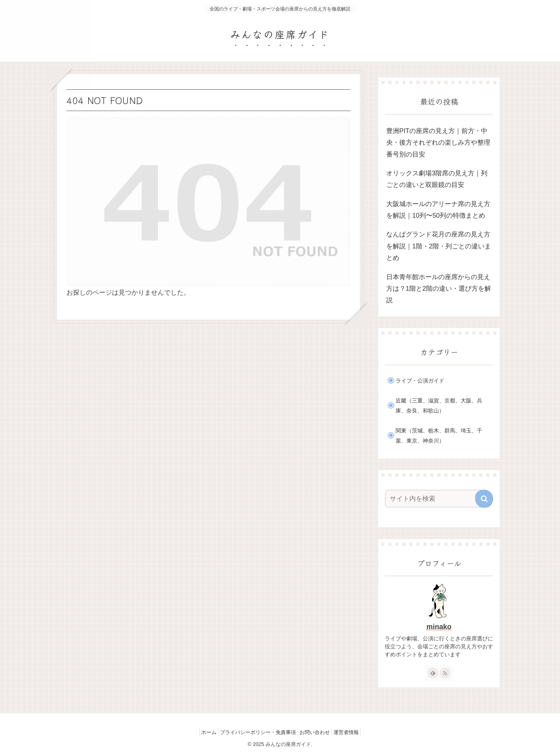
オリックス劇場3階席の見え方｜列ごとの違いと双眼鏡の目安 (437, 179)
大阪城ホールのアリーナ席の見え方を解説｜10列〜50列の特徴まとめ (438, 210)
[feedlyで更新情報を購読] (433, 673)
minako (439, 627)
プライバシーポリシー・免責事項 (256, 732)
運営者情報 (352, 732)
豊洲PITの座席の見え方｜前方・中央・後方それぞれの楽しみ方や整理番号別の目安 (438, 143)
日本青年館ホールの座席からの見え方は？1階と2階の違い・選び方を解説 (439, 289)
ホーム (203, 732)
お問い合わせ (317, 732)
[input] (435, 499)
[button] (484, 499)
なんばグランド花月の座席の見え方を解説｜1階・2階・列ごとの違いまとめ (439, 246)
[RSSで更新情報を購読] (445, 673)
